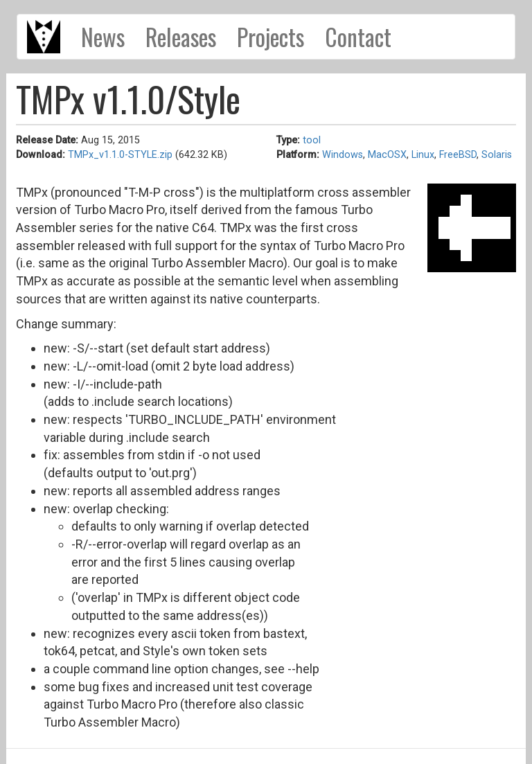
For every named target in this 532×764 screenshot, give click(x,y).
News (103, 37)
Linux (423, 155)
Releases (181, 37)
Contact (358, 37)
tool (312, 140)
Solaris (497, 155)
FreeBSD (458, 155)
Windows (343, 155)
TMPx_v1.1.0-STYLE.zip (120, 155)
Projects (271, 37)
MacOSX (387, 155)
